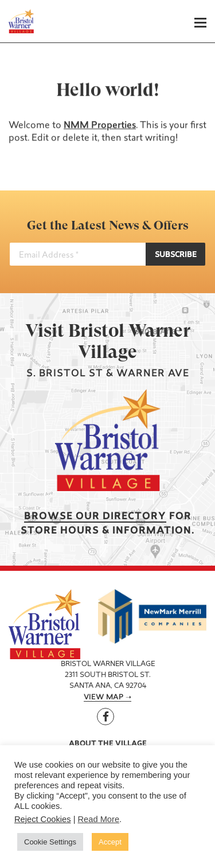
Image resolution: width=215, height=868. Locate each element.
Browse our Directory (95, 517)
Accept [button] (110, 842)
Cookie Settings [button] (50, 842)
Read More (99, 819)
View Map (103, 698)
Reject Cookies (43, 819)
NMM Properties (100, 126)
